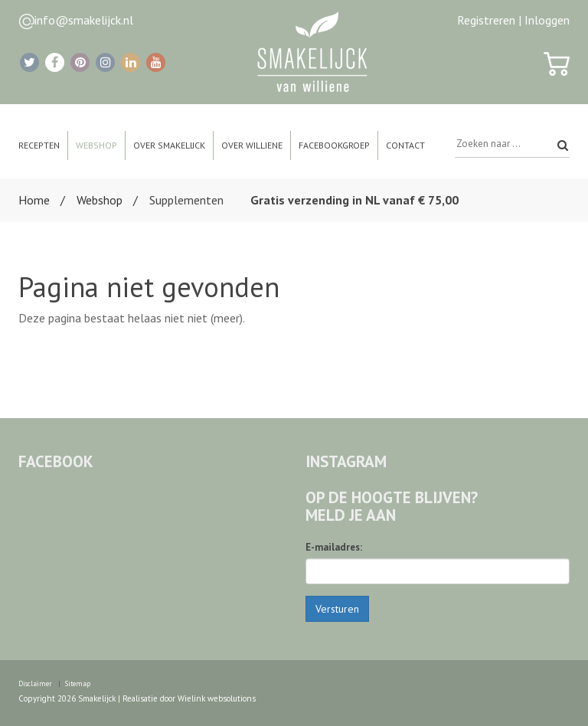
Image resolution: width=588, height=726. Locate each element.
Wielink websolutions (217, 698)
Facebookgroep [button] (334, 145)
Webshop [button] (96, 145)
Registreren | (489, 20)
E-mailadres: (334, 547)
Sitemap (78, 683)
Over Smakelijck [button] (169, 145)
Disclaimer (35, 683)
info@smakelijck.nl (84, 20)
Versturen (337, 609)
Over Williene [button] (252, 145)
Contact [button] (405, 145)
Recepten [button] (39, 145)
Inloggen (547, 20)
